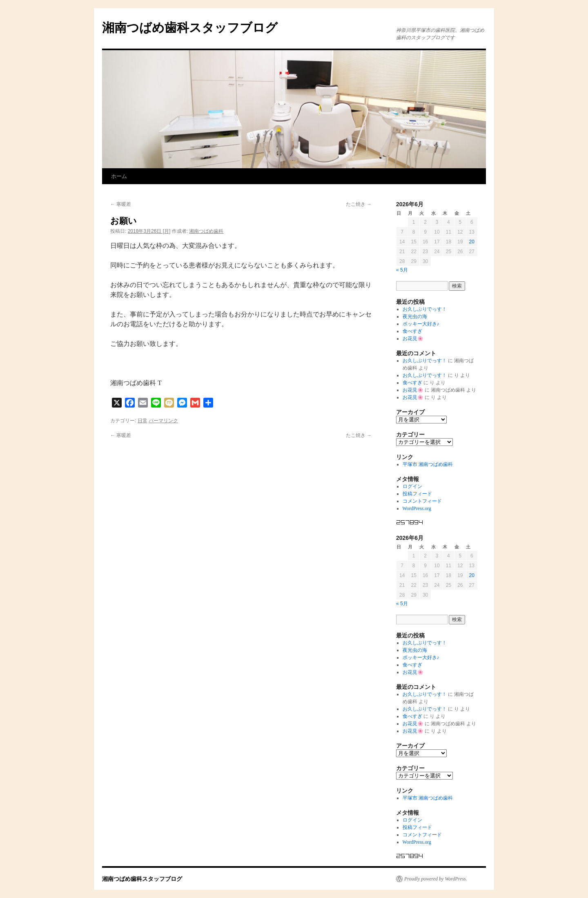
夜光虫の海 (415, 316)
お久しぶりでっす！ (425, 309)
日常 (143, 421)
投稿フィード (417, 494)
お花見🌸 (413, 339)
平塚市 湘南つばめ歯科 (428, 464)
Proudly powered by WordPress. (436, 879)
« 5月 (402, 270)
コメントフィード (422, 501)
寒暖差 (121, 204)
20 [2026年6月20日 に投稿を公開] (472, 242)
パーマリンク (163, 421)
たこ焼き (359, 204)
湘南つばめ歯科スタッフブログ (190, 28)
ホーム (119, 176)
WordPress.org (417, 508)
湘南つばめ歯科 (206, 231)
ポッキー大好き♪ (421, 324)
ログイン (412, 486)
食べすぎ (412, 331)
